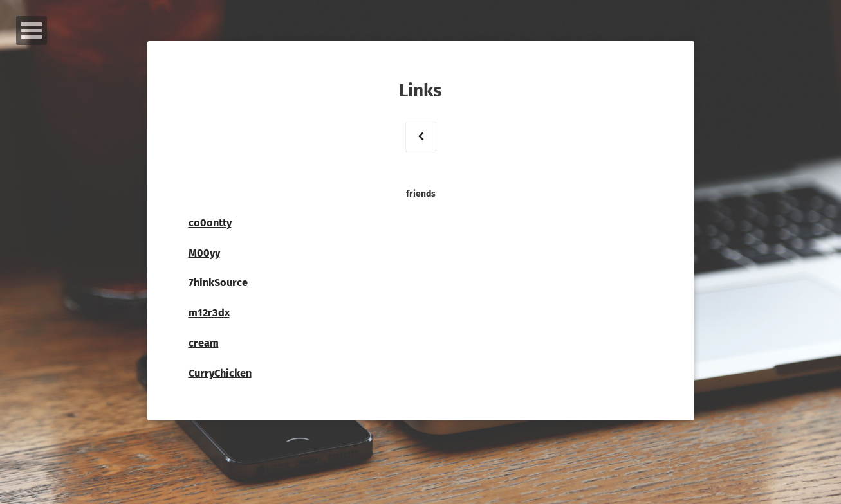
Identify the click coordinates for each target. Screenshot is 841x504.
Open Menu (32, 31)
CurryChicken (220, 373)
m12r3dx (209, 313)
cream (204, 343)
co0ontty (210, 223)
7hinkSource (218, 283)
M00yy (204, 253)
